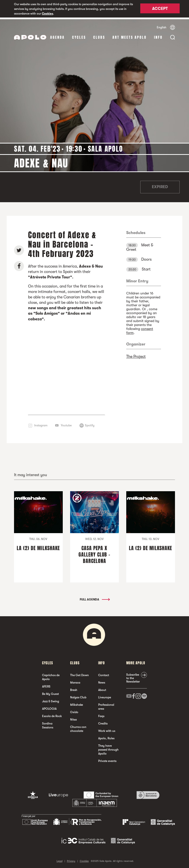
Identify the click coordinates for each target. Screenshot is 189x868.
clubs (99, 36)
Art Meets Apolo (130, 36)
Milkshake (77, 703)
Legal (60, 859)
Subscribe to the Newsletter (133, 676)
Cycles (79, 36)
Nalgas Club (78, 696)
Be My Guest (50, 692)
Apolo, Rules (106, 737)
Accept (160, 9)
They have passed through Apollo (108, 748)
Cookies (47, 14)
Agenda (57, 36)
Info (158, 36)
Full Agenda (94, 598)
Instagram (41, 424)
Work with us (107, 729)
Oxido (74, 710)
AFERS (46, 685)
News (102, 681)
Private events (107, 759)
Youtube (66, 424)
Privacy (71, 859)
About (102, 688)
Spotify (90, 424)
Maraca (75, 681)
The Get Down (79, 673)
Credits (103, 722)
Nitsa (73, 718)
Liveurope (105, 696)
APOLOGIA (49, 707)
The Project (136, 355)
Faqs (101, 714)
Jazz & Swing (51, 700)
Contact (104, 673)
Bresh (74, 688)
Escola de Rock (52, 714)
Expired (160, 185)
